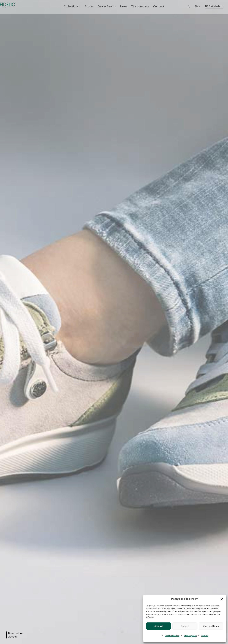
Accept (159, 626)
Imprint (205, 636)
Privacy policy (190, 636)
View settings (211, 626)
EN (196, 7)
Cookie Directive (172, 636)
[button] (222, 599)
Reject (185, 626)
